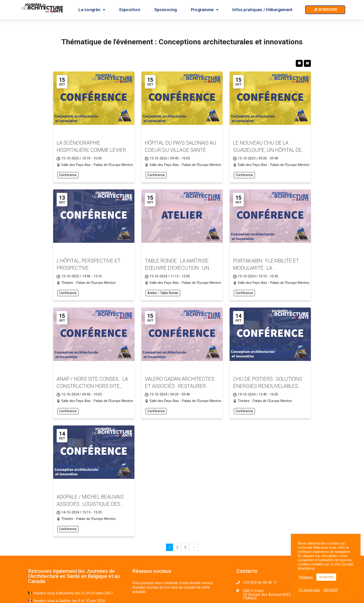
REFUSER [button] (331, 590)
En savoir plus (310, 590)
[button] (325, 10)
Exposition (130, 10)
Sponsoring (165, 10)
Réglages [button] (306, 577)
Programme (205, 10)
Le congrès (92, 10)
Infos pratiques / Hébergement (262, 10)
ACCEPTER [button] (326, 577)
